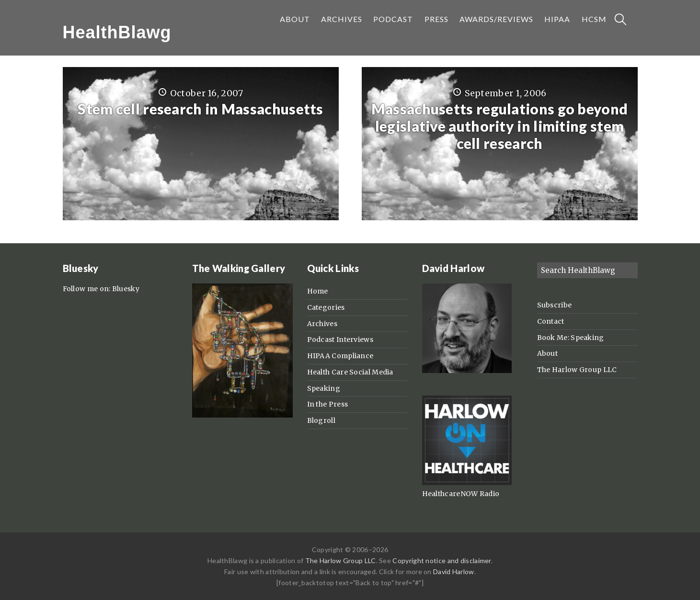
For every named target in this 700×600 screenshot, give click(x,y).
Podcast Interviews (340, 340)
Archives (322, 324)
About (548, 353)
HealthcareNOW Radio (461, 494)
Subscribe (555, 305)
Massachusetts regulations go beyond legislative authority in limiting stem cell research (500, 126)
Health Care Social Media (350, 372)
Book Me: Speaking (571, 338)
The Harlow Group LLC (577, 370)
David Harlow (454, 572)
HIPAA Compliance (340, 356)
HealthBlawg (117, 32)
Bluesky (126, 289)
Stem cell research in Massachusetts (201, 109)
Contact (551, 321)
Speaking (324, 388)
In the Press (328, 404)
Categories (326, 307)
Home (318, 291)
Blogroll (321, 420)
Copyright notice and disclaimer (442, 560)
